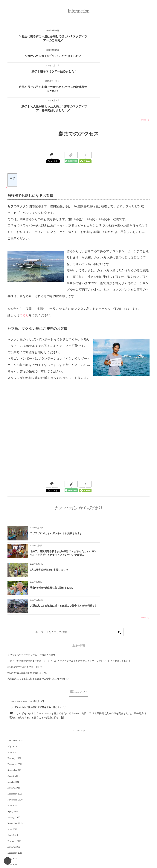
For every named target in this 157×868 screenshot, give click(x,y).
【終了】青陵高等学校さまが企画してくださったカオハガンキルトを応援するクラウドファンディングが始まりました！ (69, 602)
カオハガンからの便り (19, 843)
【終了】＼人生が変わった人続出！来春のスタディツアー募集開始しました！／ (42, 80)
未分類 (11, 836)
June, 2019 (12, 770)
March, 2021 (13, 723)
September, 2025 (15, 681)
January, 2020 (14, 758)
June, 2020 (12, 746)
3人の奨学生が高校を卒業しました (49, 528)
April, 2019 (13, 776)
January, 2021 (14, 729)
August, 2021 (14, 717)
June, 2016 (12, 806)
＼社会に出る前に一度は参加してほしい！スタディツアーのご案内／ (42, 39)
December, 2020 (15, 735)
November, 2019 (15, 764)
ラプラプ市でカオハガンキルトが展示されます (52, 508)
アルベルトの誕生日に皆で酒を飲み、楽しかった (40, 648)
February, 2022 (14, 699)
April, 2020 (13, 752)
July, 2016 (12, 800)
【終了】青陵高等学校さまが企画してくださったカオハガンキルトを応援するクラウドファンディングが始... (124, 510)
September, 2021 (15, 711)
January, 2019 (14, 788)
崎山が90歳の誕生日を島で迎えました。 (123, 528)
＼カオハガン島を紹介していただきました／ (113, 39)
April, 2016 (13, 811)
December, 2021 (15, 705)
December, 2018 (15, 794)
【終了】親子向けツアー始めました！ (42, 58)
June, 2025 (12, 693)
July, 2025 (12, 687)
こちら (24, 288)
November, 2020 (15, 740)
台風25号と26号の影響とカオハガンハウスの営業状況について (113, 58)
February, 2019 (14, 782)
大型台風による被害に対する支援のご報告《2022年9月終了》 (53, 548)
